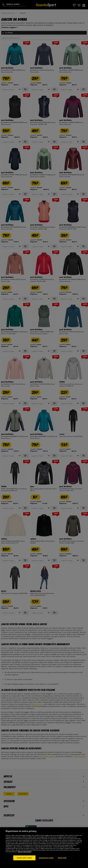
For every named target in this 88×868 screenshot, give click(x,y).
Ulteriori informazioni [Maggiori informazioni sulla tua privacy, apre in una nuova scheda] (25, 852)
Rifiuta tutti (62, 858)
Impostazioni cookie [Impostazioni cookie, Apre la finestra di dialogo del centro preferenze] (46, 858)
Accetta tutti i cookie (24, 858)
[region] (44, 848)
